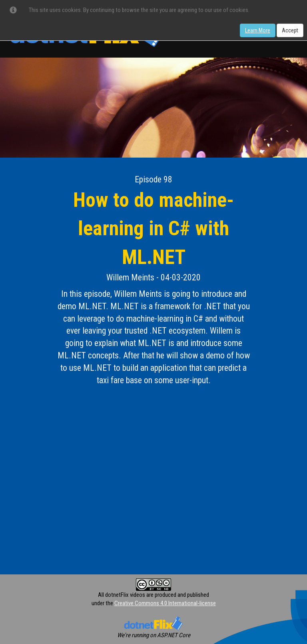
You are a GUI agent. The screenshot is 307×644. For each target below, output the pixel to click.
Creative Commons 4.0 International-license (165, 603)
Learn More (258, 30)
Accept (290, 30)
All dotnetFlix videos (122, 595)
